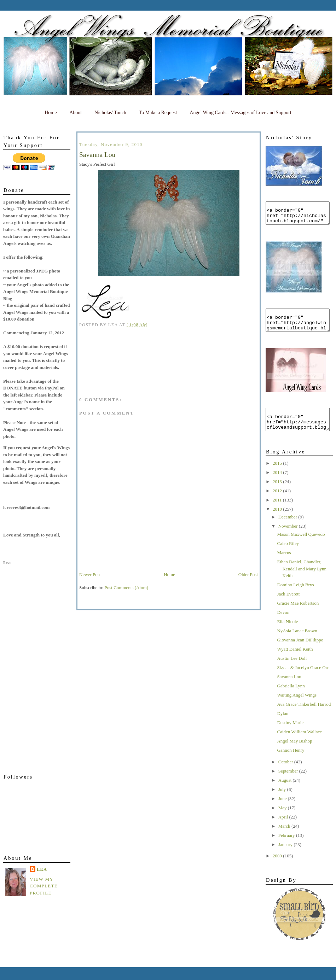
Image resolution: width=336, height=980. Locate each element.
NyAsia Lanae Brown (297, 643)
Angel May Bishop (294, 754)
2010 (278, 522)
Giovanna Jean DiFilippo (300, 653)
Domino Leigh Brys (295, 597)
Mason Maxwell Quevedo (301, 547)
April (284, 830)
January (286, 857)
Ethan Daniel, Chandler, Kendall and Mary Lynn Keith (302, 581)
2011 (278, 513)
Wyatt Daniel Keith (295, 662)
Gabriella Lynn (291, 699)
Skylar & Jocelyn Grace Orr (303, 680)
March (285, 839)
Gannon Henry (291, 763)
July (283, 802)
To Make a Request (158, 113)
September (289, 784)
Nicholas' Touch (110, 113)
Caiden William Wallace (299, 744)
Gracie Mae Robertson (298, 616)
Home (51, 113)
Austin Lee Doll (292, 671)
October (286, 774)
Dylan (283, 726)
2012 (278, 503)
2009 (278, 868)
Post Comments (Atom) (127, 588)
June (283, 811)
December (288, 530)
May (283, 820)
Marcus (284, 565)
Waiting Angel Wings (297, 708)
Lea (42, 869)
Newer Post (90, 574)
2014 (278, 485)
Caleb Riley (288, 556)
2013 (278, 494)
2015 (278, 476)
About (76, 113)
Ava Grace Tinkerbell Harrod (304, 717)
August (286, 793)
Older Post (248, 574)
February (287, 848)
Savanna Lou (289, 689)
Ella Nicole (287, 634)
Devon (283, 625)
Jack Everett (288, 607)
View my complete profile (44, 886)
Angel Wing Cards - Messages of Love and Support (240, 113)
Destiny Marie (290, 735)
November (289, 539)
